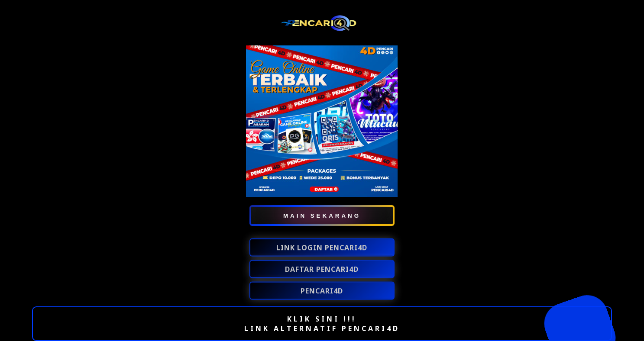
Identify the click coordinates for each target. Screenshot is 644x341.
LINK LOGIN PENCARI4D (322, 248)
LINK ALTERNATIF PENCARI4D (322, 328)
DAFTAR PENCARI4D (322, 270)
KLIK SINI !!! (322, 319)
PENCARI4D (322, 291)
